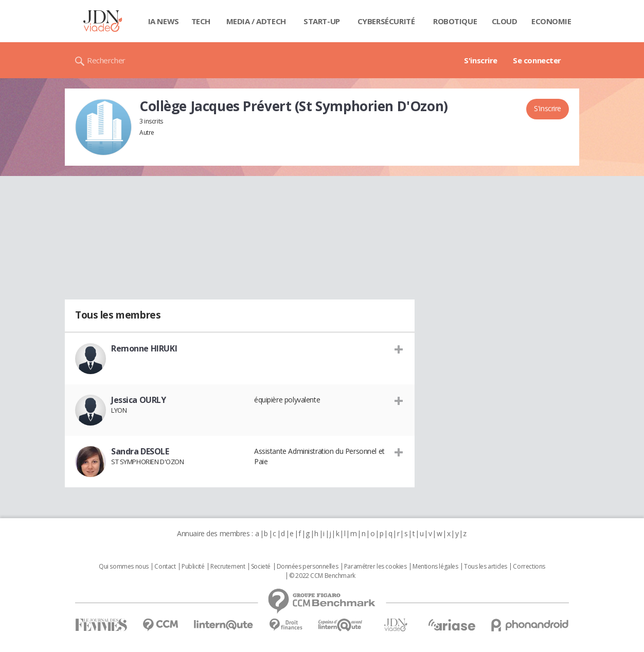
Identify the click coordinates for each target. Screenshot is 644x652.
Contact (165, 567)
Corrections (529, 567)
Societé (261, 567)
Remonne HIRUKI (144, 348)
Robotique (455, 21)
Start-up (322, 21)
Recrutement (228, 567)
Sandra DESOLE (140, 451)
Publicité (193, 567)
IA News (164, 21)
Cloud (505, 21)
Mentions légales (435, 567)
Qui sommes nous (124, 567)
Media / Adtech (256, 21)
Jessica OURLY (139, 400)
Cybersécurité (386, 21)
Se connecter (537, 60)
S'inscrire (481, 60)
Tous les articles (486, 567)
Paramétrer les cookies (375, 567)
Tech (201, 21)
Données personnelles (308, 567)
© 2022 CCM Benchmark (322, 576)
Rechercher (106, 60)
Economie (551, 21)
